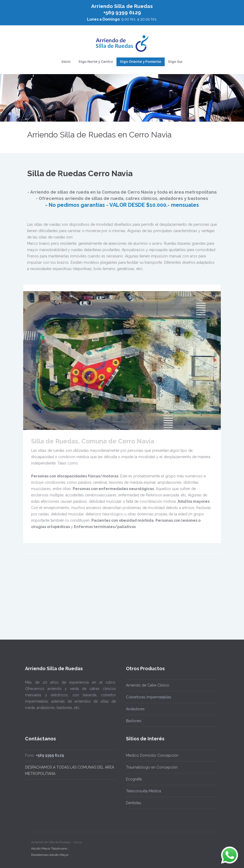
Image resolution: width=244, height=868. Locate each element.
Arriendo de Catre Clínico (148, 685)
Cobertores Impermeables (149, 697)
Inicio (66, 62)
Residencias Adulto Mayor (50, 852)
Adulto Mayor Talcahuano (49, 846)
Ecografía (134, 779)
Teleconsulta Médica (143, 791)
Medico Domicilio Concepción (152, 755)
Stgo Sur (175, 62)
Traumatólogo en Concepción (152, 767)
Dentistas (134, 803)
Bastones (134, 721)
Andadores (135, 709)
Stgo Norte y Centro (96, 62)
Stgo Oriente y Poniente (141, 62)
